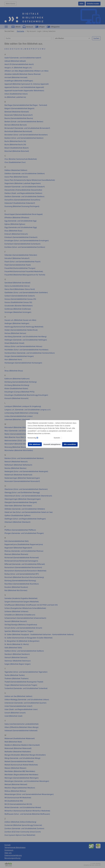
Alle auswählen (70, 444)
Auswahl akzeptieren (52, 444)
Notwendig (32, 438)
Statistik (57, 438)
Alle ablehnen (35, 444)
